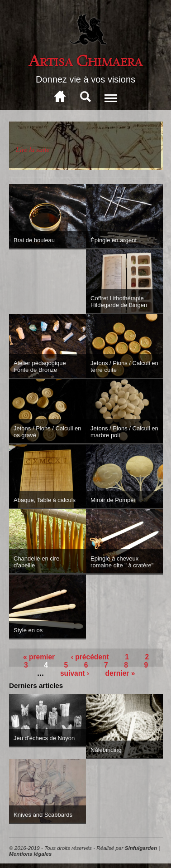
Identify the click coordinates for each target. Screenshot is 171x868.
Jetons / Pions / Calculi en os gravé (47, 432)
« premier (39, 657)
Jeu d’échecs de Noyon (44, 738)
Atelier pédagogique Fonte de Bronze (40, 366)
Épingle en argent (114, 240)
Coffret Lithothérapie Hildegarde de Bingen (119, 302)
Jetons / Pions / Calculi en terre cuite (124, 366)
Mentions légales (30, 854)
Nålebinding (106, 750)
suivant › (75, 673)
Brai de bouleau (34, 240)
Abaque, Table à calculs (45, 500)
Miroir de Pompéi (113, 500)
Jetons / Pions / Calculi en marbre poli (124, 432)
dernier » (120, 673)
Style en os (28, 630)
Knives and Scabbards (43, 815)
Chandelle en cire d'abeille (36, 562)
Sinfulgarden (141, 848)
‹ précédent (90, 657)
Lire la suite (33, 149)
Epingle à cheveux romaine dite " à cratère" (122, 562)
